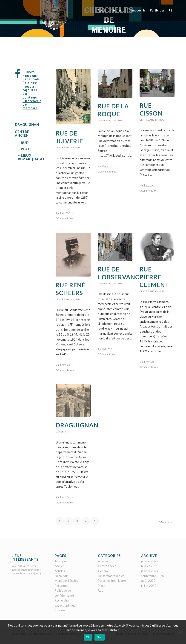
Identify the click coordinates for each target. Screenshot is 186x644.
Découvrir (61, 576)
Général (61, 432)
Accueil (59, 566)
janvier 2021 (150, 571)
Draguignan (77, 425)
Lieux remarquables (111, 576)
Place (102, 586)
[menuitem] (103, 10)
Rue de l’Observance (120, 273)
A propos (61, 561)
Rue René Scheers (71, 289)
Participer (61, 586)
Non (100, 637)
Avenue (103, 561)
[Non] (180, 632)
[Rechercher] (171, 10)
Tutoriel (60, 610)
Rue (78, 147)
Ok (88, 637)
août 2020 (148, 581)
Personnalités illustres (113, 581)
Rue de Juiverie (69, 137)
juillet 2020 (149, 586)
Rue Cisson (151, 109)
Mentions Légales (66, 581)
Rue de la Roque (113, 110)
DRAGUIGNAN (27, 124)
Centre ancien (65, 147)
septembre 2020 (153, 576)
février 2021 (150, 566)
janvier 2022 (150, 561)
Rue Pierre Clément (154, 277)
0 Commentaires (65, 218)
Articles (60, 571)
